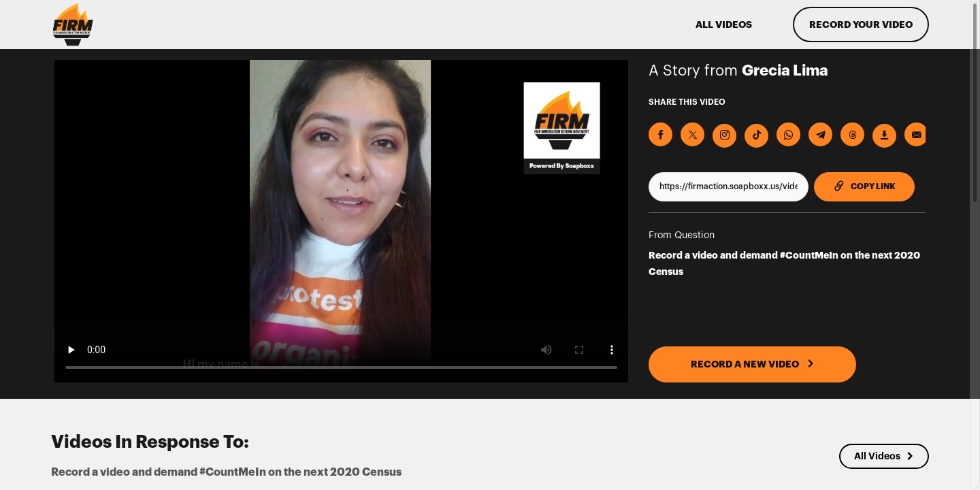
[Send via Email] (916, 134)
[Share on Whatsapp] (788, 134)
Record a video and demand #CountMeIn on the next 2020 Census (784, 263)
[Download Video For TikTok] (756, 136)
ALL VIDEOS (724, 24)
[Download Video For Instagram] (724, 136)
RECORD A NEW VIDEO (753, 364)
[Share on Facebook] (660, 134)
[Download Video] (884, 136)
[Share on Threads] (852, 134)
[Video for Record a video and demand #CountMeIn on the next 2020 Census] (341, 221)
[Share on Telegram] (820, 134)
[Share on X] (692, 134)
